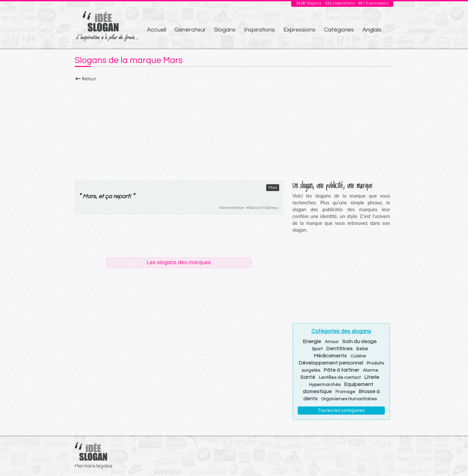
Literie (372, 377)
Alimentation (233, 208)
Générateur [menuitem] (190, 30)
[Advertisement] (234, 129)
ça (108, 196)
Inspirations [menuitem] (260, 30)
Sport (317, 349)
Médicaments (330, 356)
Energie (312, 341)
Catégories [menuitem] (339, 30)
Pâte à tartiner (341, 370)
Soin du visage (359, 341)
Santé (308, 377)
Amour (332, 342)
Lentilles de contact (340, 378)
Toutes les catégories (341, 411)
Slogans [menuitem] (225, 30)
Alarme (370, 370)
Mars (273, 188)
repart (121, 196)
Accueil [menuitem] (156, 30)
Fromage (345, 392)
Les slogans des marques (179, 263)
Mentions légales (93, 466)
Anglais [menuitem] (372, 30)
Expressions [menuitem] (299, 30)
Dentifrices (339, 349)
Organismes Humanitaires (349, 399)
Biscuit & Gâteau (263, 208)
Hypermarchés (325, 385)
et (101, 196)
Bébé (362, 349)
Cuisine (358, 356)
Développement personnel (331, 363)
